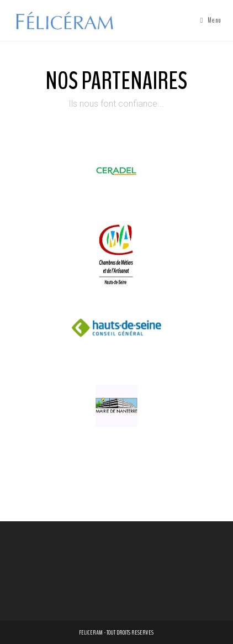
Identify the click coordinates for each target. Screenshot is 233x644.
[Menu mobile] (211, 20)
